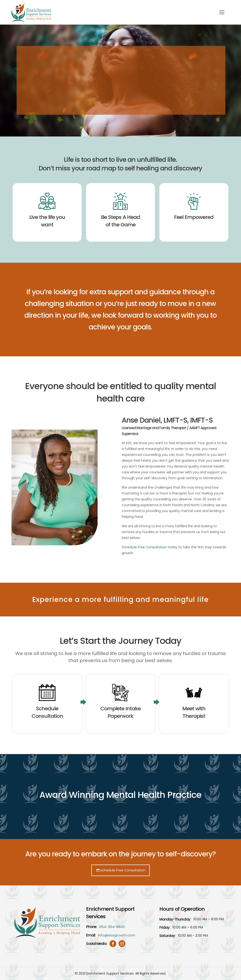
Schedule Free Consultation (144, 547)
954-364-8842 (112, 927)
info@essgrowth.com (117, 935)
